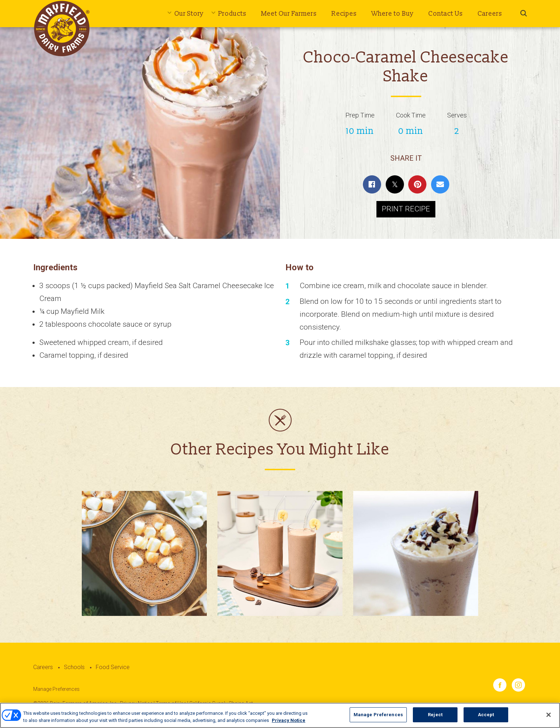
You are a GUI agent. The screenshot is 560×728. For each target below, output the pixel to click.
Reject (435, 719)
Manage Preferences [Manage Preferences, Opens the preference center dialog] (378, 719)
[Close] (549, 718)
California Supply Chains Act (221, 703)
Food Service (113, 667)
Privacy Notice (136, 703)
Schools (74, 667)
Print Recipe (406, 209)
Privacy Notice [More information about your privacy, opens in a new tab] (289, 724)
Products (232, 14)
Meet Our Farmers (289, 14)
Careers (490, 14)
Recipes (344, 14)
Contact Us (446, 14)
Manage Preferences (56, 689)
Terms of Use (171, 703)
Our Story (189, 14)
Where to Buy (392, 14)
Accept (486, 719)
